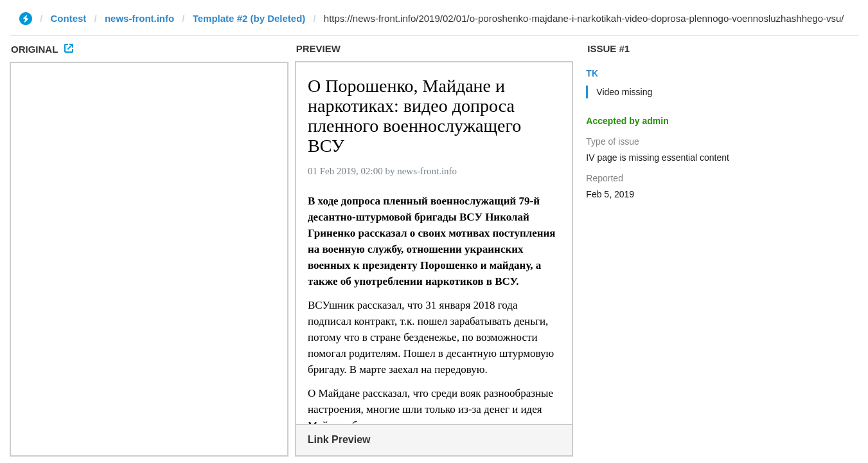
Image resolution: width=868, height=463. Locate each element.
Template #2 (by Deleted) (249, 18)
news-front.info (139, 18)
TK (592, 73)
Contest (69, 18)
